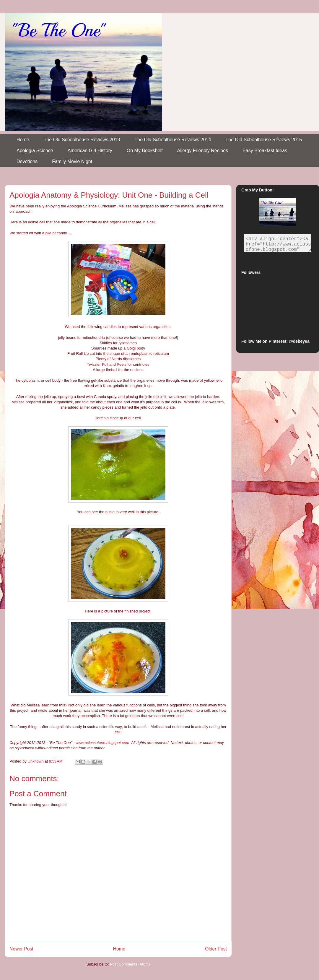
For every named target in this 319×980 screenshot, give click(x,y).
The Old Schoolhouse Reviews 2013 (82, 140)
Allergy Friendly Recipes (203, 151)
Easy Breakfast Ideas (265, 151)
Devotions (27, 161)
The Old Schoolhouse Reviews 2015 (264, 140)
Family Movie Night (72, 161)
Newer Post (21, 949)
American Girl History (90, 151)
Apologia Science (35, 151)
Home (23, 140)
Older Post (216, 949)
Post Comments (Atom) (130, 964)
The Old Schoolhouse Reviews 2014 (173, 140)
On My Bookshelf (145, 151)
